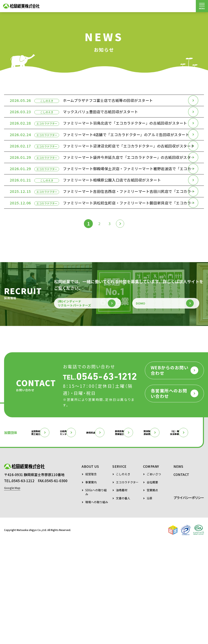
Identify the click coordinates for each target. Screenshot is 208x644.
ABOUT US (90, 568)
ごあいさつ (154, 575)
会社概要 (152, 584)
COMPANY (151, 568)
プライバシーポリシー (189, 599)
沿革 (149, 600)
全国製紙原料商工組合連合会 (46, 520)
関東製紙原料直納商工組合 (20, 533)
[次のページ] (122, 301)
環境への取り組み (97, 603)
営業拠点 (152, 591)
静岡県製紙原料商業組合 (171, 520)
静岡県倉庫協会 (128, 520)
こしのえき (123, 575)
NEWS (178, 568)
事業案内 (91, 584)
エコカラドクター (127, 584)
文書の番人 (123, 600)
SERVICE (119, 568)
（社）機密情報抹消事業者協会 (61, 533)
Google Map (12, 592)
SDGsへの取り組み (96, 593)
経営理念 (91, 575)
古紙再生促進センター (87, 520)
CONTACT (181, 576)
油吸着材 (122, 591)
